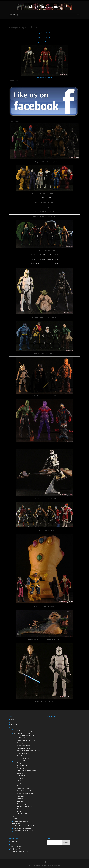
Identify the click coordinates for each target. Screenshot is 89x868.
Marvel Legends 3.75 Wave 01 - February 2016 (44, 162)
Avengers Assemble (22, 765)
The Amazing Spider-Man (24, 804)
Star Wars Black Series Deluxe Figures (24, 826)
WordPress (57, 865)
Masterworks (21, 796)
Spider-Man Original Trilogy (25, 731)
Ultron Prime (14, 841)
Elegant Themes (41, 865)
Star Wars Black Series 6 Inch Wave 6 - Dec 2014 (44, 317)
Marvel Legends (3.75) (23, 788)
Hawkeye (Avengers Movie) (18, 846)
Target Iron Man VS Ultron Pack (44, 78)
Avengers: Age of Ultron (24, 768)
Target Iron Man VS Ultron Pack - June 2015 (44, 216)
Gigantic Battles (21, 776)
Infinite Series (21, 778)
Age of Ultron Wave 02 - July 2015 (44, 202)
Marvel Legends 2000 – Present (22, 733)
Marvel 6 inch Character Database (26, 740)
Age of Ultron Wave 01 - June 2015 (44, 207)
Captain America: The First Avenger (27, 770)
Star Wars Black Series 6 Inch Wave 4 (44, 701)
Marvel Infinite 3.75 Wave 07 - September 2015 (44, 193)
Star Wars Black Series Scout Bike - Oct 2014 (44, 499)
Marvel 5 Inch (18, 729)
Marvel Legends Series (23, 753)
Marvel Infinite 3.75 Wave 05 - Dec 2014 (44, 354)
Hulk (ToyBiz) (21, 738)
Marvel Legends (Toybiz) (24, 746)
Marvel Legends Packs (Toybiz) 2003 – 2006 (29, 751)
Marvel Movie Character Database (26, 791)
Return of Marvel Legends (24, 758)
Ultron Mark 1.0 (15, 844)
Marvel (12, 727)
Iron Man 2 (20, 781)
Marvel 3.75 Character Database (26, 786)
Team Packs (20, 801)
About (12, 719)
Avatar (16, 818)
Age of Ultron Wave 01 (44, 37)
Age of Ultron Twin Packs (44, 42)
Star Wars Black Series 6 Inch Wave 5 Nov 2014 (44, 396)
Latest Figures (14, 724)
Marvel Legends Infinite (24, 748)
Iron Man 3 (20, 783)
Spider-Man (20, 799)
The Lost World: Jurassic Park (22, 821)
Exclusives (20, 773)
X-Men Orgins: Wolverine (24, 814)
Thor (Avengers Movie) (16, 849)
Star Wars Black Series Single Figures (24, 831)
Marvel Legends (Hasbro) (24, 743)
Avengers (20, 763)
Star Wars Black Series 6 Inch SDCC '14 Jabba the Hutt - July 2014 (44, 639)
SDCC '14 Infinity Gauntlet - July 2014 (44, 606)
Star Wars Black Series (16, 824)
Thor (18, 809)
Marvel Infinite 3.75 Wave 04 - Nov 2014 (44, 445)
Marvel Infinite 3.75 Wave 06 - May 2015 (44, 250)
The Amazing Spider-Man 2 (25, 806)
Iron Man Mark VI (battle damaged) (20, 851)
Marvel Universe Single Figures (26, 794)
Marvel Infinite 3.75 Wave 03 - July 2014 (44, 530)
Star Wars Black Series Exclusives (23, 828)
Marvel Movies (21, 756)
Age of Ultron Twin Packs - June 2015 (44, 212)
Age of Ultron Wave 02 (44, 33)
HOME (12, 722)
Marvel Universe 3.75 (20, 761)
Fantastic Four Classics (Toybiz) (25, 735)
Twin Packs (20, 811)
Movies (12, 817)
